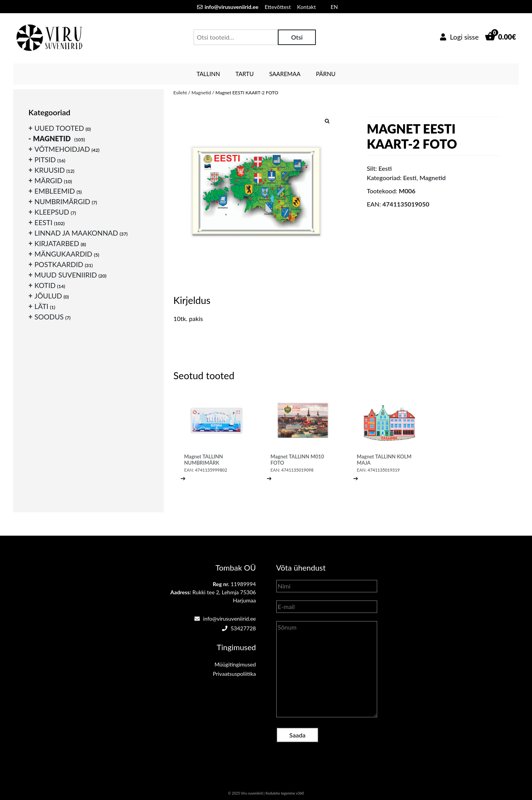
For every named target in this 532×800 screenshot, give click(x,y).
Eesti (410, 178)
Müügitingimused (235, 664)
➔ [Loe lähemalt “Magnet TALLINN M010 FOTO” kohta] (269, 478)
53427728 (239, 628)
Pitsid (45, 160)
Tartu (245, 74)
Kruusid (50, 170)
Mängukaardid (63, 254)
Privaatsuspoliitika (234, 674)
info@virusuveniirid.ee (225, 619)
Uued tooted (59, 128)
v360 (300, 793)
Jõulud (48, 296)
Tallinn (208, 74)
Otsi (297, 37)
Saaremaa (285, 74)
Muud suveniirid (66, 275)
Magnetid (201, 93)
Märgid (49, 180)
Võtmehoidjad (62, 149)
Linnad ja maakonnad (76, 233)
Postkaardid (59, 264)
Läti (42, 306)
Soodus (49, 317)
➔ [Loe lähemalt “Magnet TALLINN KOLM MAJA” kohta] (356, 478)
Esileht (180, 93)
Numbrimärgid (62, 201)
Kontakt (306, 7)
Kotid (45, 285)
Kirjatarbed (57, 243)
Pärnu (326, 74)
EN (334, 7)
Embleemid (55, 191)
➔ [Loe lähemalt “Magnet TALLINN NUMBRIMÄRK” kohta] (183, 478)
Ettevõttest (278, 7)
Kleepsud (52, 212)
